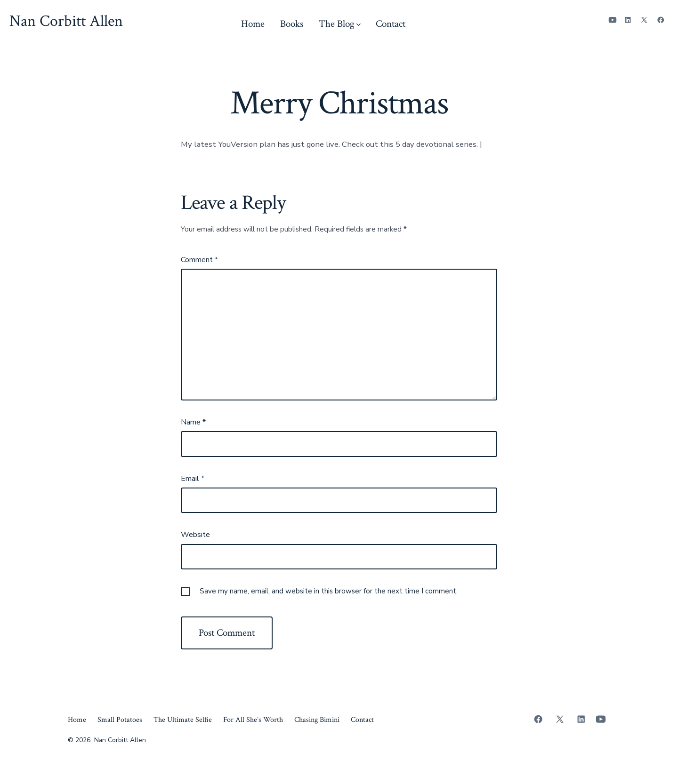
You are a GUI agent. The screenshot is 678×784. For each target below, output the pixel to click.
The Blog (340, 24)
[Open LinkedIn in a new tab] (628, 20)
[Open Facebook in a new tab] (661, 20)
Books (292, 24)
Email (193, 479)
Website (195, 535)
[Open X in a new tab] (644, 20)
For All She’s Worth (253, 720)
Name (193, 422)
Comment (199, 260)
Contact (391, 24)
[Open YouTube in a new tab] (613, 20)
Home (253, 24)
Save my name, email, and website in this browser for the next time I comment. (329, 591)
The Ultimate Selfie (183, 720)
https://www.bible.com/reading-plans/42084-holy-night (280, 167)
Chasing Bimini (317, 720)
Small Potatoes (120, 720)
